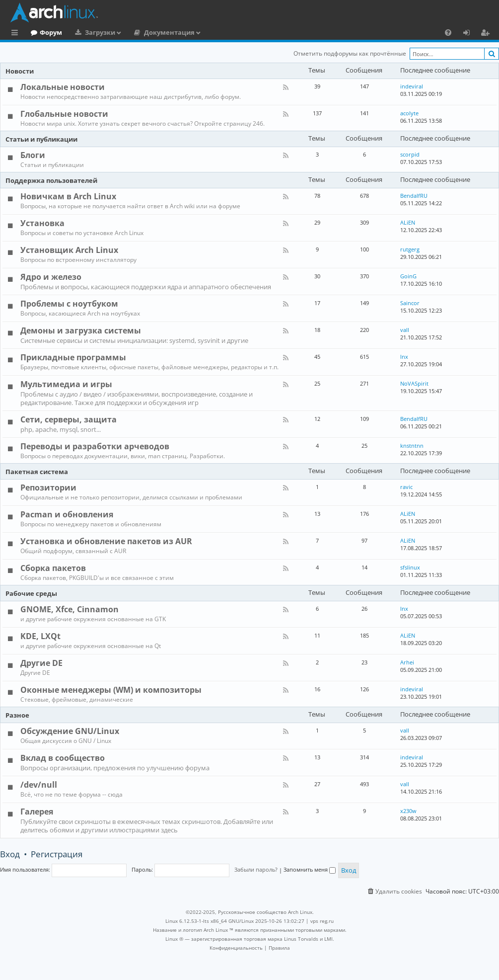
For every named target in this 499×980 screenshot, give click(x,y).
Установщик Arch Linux (69, 250)
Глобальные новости (64, 114)
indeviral (412, 86)
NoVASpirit (414, 383)
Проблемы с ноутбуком (69, 304)
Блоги (33, 155)
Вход (10, 854)
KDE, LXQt (40, 636)
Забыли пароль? (256, 869)
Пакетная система (37, 472)
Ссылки (17, 34)
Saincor (410, 303)
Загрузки (141, 32)
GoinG (408, 276)
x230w (408, 811)
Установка (42, 223)
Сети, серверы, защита (69, 419)
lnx (404, 357)
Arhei (407, 662)
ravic (406, 487)
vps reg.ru (322, 921)
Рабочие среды (31, 593)
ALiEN (408, 222)
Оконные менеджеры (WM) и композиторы (111, 690)
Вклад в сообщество (63, 758)
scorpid (410, 154)
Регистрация (57, 854)
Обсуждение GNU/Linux (70, 731)
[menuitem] (448, 32)
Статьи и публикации (41, 139)
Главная (45, 32)
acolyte (409, 113)
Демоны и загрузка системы (81, 330)
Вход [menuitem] (470, 34)
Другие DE (41, 663)
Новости (20, 71)
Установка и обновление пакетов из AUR (106, 541)
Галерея (37, 812)
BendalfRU (414, 196)
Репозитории (48, 488)
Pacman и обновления (67, 514)
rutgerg (410, 249)
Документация (210, 32)
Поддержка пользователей (51, 180)
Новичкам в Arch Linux (68, 196)
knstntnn (412, 446)
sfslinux (410, 567)
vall (405, 330)
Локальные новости (63, 87)
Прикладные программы (73, 357)
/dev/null (39, 785)
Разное (17, 715)
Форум (92, 32)
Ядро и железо (51, 277)
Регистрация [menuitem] (487, 34)
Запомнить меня (310, 869)
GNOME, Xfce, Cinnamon (70, 609)
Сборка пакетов (53, 568)
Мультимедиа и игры (66, 384)
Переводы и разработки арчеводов (95, 446)
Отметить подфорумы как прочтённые (350, 53)
